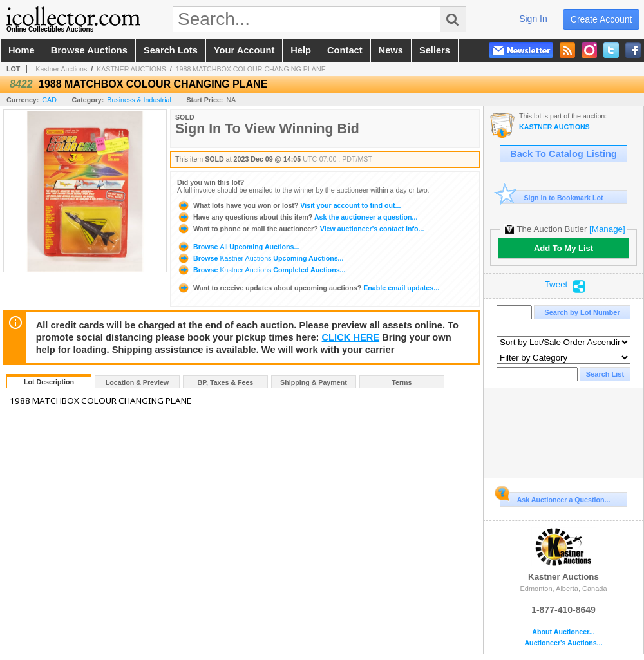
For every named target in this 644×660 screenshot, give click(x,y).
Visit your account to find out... (289, 205)
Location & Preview (137, 382)
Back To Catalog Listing (563, 154)
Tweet (556, 285)
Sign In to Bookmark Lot (552, 197)
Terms (402, 382)
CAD (49, 100)
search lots (171, 50)
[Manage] (607, 229)
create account (601, 19)
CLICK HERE (351, 337)
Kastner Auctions (61, 69)
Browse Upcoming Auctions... (238, 247)
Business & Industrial (139, 100)
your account (244, 50)
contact (345, 50)
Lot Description (49, 382)
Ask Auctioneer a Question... (555, 498)
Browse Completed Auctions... (261, 270)
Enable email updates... (308, 288)
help (301, 50)
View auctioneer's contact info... (300, 229)
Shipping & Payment (314, 382)
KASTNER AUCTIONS (131, 69)
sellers (435, 50)
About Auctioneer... (563, 632)
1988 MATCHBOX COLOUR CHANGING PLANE (251, 69)
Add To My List (563, 248)
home (22, 50)
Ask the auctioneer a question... (297, 217)
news (391, 50)
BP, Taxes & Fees (226, 382)
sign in (533, 19)
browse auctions (89, 50)
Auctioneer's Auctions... (563, 643)
